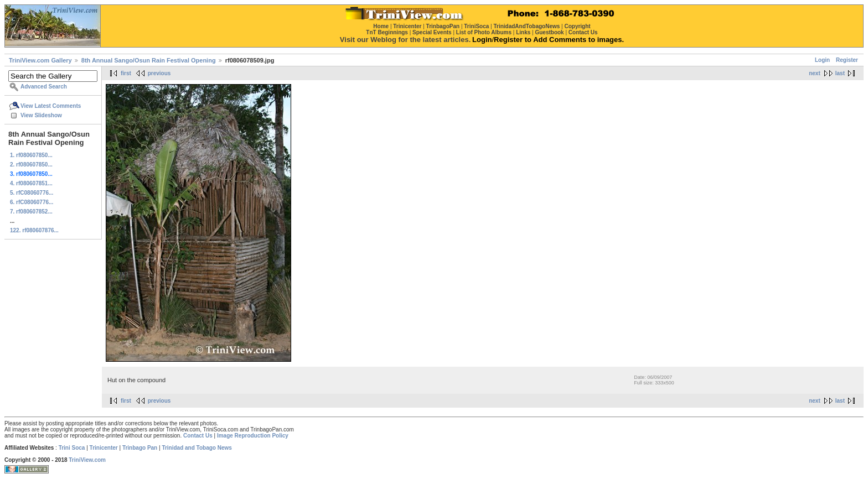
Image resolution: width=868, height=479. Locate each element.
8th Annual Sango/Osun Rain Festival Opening (149, 60)
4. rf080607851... (31, 183)
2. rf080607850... (31, 165)
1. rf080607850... (31, 155)
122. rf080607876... (34, 230)
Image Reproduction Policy (253, 436)
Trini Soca (72, 448)
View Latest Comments (51, 106)
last (840, 73)
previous (159, 73)
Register (847, 60)
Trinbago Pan (140, 448)
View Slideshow (41, 115)
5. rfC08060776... (32, 193)
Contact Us (198, 436)
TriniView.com (87, 460)
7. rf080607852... (31, 212)
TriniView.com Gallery (40, 60)
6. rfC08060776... (32, 202)
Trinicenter (104, 448)
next (815, 73)
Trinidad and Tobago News (197, 448)
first (126, 73)
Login (822, 60)
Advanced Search (44, 87)
